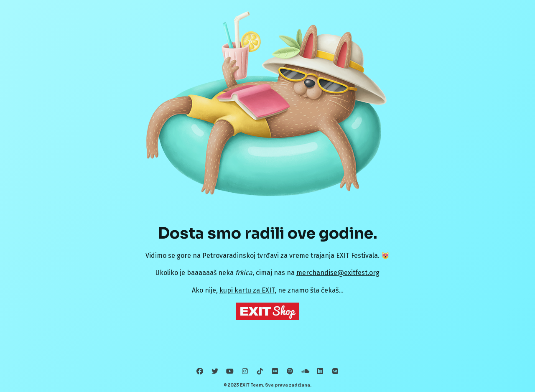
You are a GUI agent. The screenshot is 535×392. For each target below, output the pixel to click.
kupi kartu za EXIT (247, 290)
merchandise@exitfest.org (338, 273)
